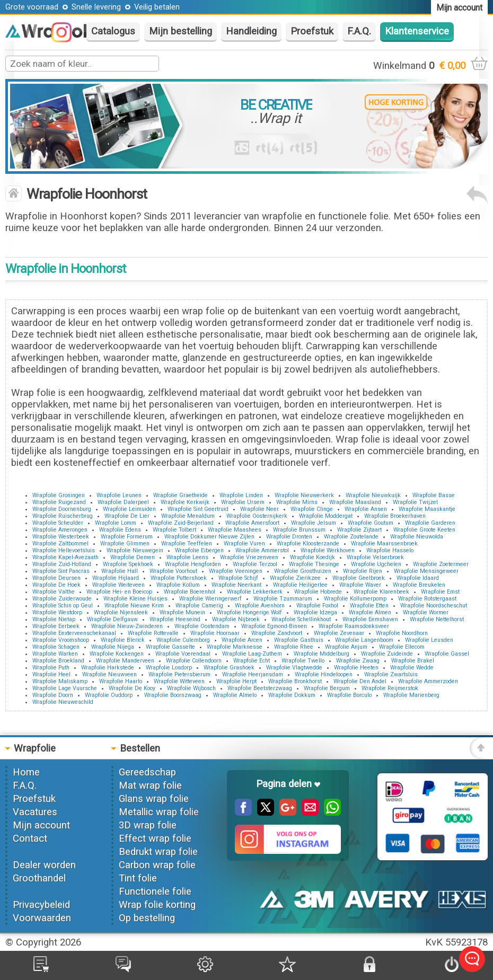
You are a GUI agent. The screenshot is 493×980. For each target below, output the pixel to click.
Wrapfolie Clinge (312, 509)
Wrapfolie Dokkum (292, 695)
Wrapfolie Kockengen (117, 654)
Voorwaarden (42, 918)
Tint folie (138, 878)
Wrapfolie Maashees (235, 530)
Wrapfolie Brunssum (299, 530)
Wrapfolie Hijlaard (116, 578)
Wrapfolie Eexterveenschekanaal (74, 633)
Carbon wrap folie (157, 865)
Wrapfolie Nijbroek (236, 619)
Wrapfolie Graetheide (181, 495)
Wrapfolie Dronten (289, 537)
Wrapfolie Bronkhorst (295, 681)
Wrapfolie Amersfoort (252, 523)
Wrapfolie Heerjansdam (253, 674)
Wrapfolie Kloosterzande (308, 544)
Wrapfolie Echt (252, 661)
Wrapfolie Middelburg (322, 654)
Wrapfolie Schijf (238, 578)
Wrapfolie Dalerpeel (123, 502)
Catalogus (113, 31)
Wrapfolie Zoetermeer (441, 564)
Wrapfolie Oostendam (202, 626)
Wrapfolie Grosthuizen (303, 571)
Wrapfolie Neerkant (236, 585)
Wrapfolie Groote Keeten (424, 530)
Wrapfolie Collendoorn (194, 661)
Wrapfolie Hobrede (318, 592)
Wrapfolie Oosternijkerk (257, 516)
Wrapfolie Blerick (123, 640)
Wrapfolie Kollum (178, 585)
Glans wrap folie (154, 799)
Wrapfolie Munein (182, 612)
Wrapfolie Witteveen (179, 681)
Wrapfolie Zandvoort (277, 633)
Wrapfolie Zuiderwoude (62, 599)
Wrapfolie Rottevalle (153, 633)
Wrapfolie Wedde (412, 668)
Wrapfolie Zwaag (358, 661)
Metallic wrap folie (159, 812)
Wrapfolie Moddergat (326, 516)
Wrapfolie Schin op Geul (63, 606)
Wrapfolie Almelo (235, 695)
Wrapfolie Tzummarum (283, 599)
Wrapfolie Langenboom (364, 640)
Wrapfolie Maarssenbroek (384, 544)
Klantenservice (417, 31)
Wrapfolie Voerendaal (183, 654)
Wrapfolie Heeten (356, 668)
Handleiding (251, 31)
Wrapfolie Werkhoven (328, 550)
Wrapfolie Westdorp (57, 612)
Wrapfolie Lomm (116, 523)
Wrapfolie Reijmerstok (390, 688)
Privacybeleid (41, 905)
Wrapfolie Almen (370, 612)
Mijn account (41, 825)
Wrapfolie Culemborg (183, 640)
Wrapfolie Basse (434, 495)
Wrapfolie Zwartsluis (391, 674)
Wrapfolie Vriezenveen (249, 557)
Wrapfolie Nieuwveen (109, 674)
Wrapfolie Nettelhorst (437, 619)
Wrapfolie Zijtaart (359, 530)
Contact (30, 838)
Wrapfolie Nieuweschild (63, 702)
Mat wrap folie (150, 785)
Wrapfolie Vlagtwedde (294, 668)
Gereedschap (147, 772)
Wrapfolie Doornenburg (62, 509)
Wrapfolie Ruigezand (59, 502)
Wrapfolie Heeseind (175, 619)
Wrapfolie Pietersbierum (179, 674)
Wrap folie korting (157, 905)
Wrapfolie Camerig (199, 606)
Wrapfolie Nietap (54, 619)
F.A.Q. (359, 31)
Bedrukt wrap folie (158, 852)
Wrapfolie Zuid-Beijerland (181, 523)
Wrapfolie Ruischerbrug (63, 516)
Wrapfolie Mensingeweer (426, 571)
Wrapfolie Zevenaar (339, 633)
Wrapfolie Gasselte (170, 647)
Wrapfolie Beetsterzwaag (260, 688)
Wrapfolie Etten (369, 606)
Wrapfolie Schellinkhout (301, 619)
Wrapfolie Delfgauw (112, 619)
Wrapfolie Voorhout (173, 571)
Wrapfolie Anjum (346, 647)
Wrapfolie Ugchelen (376, 564)
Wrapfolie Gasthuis (299, 640)
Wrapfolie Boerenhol (190, 592)
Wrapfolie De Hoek (56, 585)
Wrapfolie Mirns (297, 502)
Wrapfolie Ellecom (402, 647)
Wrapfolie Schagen (56, 647)
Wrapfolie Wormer (426, 612)
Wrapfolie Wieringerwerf (210, 599)
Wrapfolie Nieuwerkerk (304, 495)
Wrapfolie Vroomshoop (61, 640)
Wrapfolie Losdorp (169, 668)
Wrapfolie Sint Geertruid (198, 509)
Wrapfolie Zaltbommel (60, 544)
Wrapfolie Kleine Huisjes (135, 599)
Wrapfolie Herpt (236, 681)
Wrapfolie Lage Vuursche (65, 688)
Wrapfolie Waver (360, 585)
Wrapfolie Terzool (255, 564)
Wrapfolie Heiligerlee (300, 585)
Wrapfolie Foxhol (317, 606)
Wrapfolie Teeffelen (187, 544)
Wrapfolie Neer (259, 509)
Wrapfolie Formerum (127, 537)
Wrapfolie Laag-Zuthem (252, 654)
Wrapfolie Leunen (119, 495)
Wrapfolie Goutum (371, 523)
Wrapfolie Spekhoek (128, 564)
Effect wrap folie (155, 838)
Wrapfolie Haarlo (121, 681)
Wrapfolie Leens (187, 557)
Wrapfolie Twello (303, 661)
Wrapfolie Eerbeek (56, 626)
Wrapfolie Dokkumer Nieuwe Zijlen (209, 537)
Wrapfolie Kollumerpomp (355, 599)
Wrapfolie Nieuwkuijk (373, 495)
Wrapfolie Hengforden (193, 564)
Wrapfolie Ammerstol (262, 550)
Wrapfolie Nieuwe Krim (134, 606)
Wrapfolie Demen (133, 557)
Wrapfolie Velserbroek (375, 557)
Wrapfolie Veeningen (236, 571)
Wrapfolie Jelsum (314, 523)
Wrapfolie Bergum (327, 688)
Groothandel (39, 878)
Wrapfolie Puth (51, 668)
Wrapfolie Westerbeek (61, 537)
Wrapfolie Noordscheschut (434, 606)
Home (26, 772)
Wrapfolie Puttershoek (179, 578)
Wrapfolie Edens (120, 530)
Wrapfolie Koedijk (312, 557)
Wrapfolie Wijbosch (191, 688)
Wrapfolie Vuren (244, 544)
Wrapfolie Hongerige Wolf (249, 612)
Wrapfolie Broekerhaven (395, 516)
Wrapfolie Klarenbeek (381, 592)
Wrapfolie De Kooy (132, 688)
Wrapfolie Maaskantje (427, 509)
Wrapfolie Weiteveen (118, 585)
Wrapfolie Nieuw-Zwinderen (127, 626)
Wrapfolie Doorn (53, 695)
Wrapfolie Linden (241, 495)
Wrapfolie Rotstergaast (427, 599)
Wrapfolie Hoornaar (215, 633)
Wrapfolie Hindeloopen (324, 674)
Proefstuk (312, 31)
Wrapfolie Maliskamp (60, 681)
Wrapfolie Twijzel (415, 502)
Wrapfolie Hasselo (390, 550)
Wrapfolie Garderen (430, 523)
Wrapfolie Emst (440, 592)
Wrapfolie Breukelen (419, 585)
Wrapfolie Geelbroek (359, 578)
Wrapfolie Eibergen (199, 550)
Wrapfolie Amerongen (60, 530)
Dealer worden (44, 865)
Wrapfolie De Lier (127, 516)
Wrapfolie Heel (51, 674)
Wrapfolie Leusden (429, 640)
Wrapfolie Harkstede (108, 668)
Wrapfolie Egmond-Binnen (274, 626)
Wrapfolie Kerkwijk (185, 502)
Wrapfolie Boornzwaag (173, 695)
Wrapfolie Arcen (242, 640)
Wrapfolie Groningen (59, 495)
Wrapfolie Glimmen (125, 544)
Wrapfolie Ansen (366, 509)
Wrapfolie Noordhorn (402, 633)
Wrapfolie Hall (120, 571)
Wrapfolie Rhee (294, 647)
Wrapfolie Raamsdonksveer (354, 626)
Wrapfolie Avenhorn (260, 606)
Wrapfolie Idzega (315, 612)
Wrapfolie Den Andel (360, 681)
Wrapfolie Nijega (113, 647)
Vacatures (35, 812)
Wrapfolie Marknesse (235, 647)
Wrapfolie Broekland (58, 661)
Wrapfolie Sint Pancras (61, 571)
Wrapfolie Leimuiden (129, 509)
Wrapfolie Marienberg (411, 695)
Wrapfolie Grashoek (229, 668)
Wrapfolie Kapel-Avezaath (65, 557)
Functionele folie (155, 891)
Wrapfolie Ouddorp (109, 695)
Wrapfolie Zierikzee (295, 578)
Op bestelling (147, 918)
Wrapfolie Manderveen (125, 661)
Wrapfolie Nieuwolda (417, 537)
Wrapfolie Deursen (56, 578)
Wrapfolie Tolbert (174, 530)
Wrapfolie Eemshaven (370, 619)
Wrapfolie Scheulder (58, 523)
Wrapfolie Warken (55, 654)
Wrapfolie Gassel (447, 654)
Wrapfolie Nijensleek (121, 612)
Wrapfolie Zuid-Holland (62, 564)
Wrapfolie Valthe (54, 592)
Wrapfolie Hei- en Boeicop (119, 592)
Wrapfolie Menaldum (188, 516)
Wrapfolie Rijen (363, 571)
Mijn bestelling (181, 31)
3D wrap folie (148, 825)
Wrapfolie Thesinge (314, 564)
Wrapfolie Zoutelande (351, 537)
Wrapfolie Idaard (418, 578)
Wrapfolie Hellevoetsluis (64, 550)
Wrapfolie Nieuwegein (135, 550)
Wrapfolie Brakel (413, 661)
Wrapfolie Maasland (355, 502)
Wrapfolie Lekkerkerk (255, 592)
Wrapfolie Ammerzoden (428, 681)
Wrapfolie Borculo (349, 695)
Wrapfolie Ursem (243, 502)
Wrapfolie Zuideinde (387, 654)
